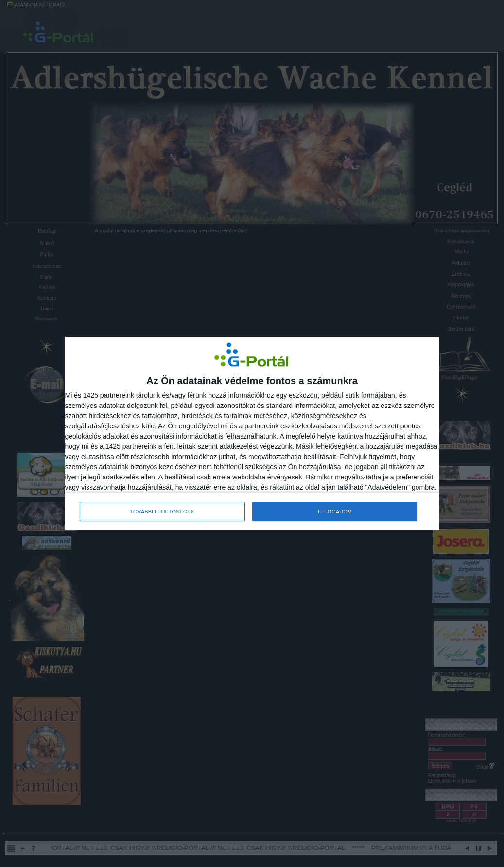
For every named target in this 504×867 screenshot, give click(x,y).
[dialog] (252, 433)
